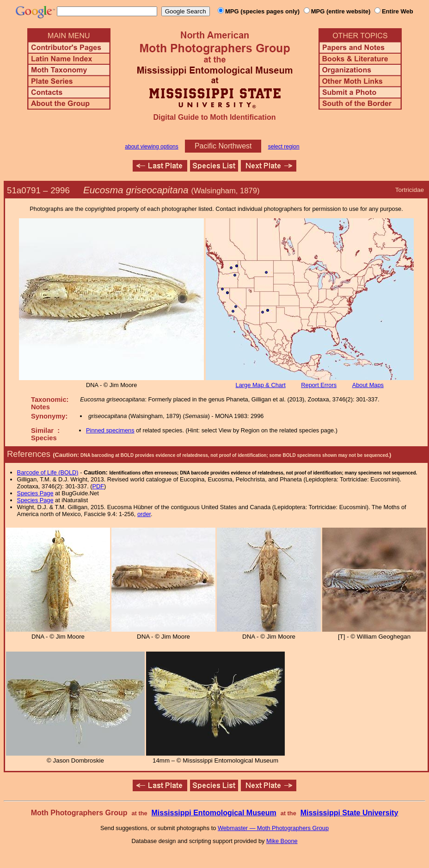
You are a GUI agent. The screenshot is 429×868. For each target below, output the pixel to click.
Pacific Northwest (223, 146)
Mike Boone (282, 841)
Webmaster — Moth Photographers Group (273, 828)
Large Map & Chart (261, 385)
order (144, 514)
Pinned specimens (110, 430)
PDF (98, 486)
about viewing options (151, 147)
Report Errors (319, 385)
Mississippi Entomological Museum (214, 813)
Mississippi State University (349, 813)
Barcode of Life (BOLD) (48, 472)
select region (284, 147)
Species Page (35, 493)
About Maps (368, 385)
